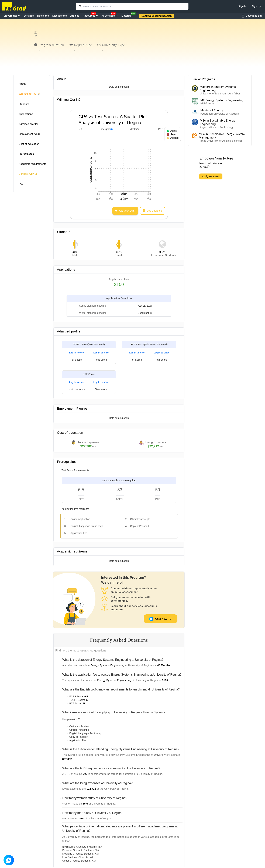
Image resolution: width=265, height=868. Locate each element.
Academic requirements (32, 164)
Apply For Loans (211, 176)
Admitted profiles (29, 124)
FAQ (21, 184)
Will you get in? (29, 94)
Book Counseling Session (157, 16)
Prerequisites (26, 154)
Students (24, 104)
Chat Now (160, 619)
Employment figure (30, 134)
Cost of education (29, 144)
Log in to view (77, 353)
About (22, 84)
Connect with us (28, 174)
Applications (26, 114)
